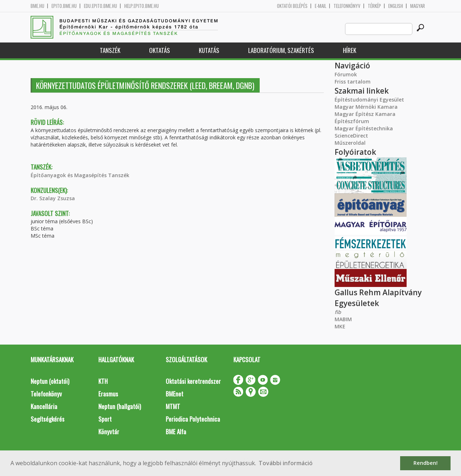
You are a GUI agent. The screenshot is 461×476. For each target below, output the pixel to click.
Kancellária (44, 406)
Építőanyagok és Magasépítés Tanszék (80, 175)
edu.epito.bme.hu (100, 6)
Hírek (350, 50)
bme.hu (37, 6)
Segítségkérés (48, 419)
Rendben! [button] (426, 463)
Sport (105, 419)
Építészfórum (352, 121)
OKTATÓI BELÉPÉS (292, 6)
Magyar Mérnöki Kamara (366, 107)
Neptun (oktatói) (50, 381)
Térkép (374, 6)
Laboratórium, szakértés (281, 50)
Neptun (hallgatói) (120, 406)
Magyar (418, 6)
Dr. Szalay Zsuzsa (53, 198)
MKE (340, 326)
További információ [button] (286, 463)
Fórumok (346, 74)
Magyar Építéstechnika (364, 128)
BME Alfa (176, 432)
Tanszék (110, 50)
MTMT (173, 406)
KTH (103, 381)
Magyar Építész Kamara (365, 114)
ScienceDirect (351, 136)
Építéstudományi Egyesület (369, 100)
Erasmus (108, 394)
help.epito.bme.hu (142, 6)
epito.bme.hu (64, 6)
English (396, 6)
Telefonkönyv (347, 6)
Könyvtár (109, 432)
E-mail (321, 6)
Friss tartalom (353, 82)
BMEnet (174, 394)
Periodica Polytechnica (193, 419)
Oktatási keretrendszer (193, 381)
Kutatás (209, 50)
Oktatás (160, 50)
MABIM (343, 319)
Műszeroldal (350, 143)
